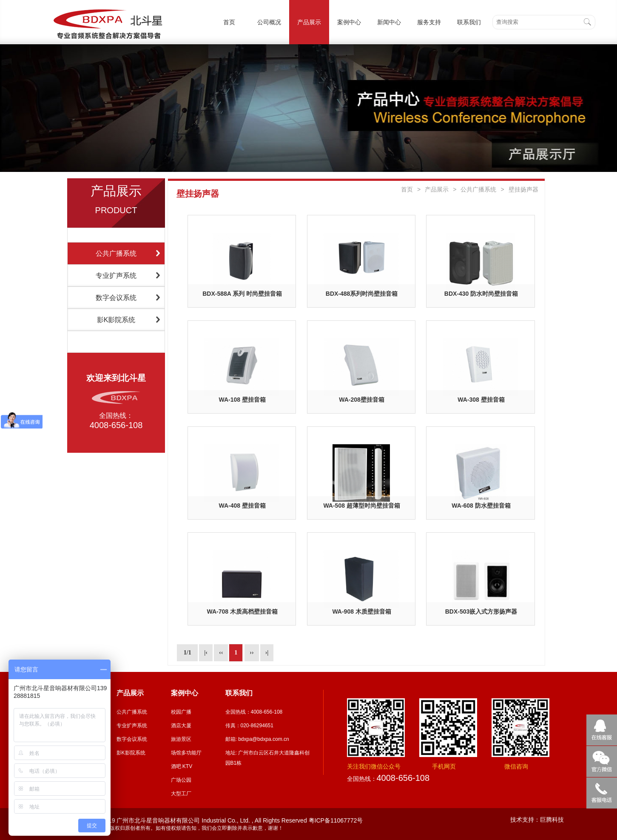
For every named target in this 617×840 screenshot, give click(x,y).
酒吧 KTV (182, 766)
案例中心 (349, 22)
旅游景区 (181, 739)
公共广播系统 (116, 253)
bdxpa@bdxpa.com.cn (264, 739)
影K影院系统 (116, 320)
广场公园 (181, 780)
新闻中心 (389, 22)
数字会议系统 (116, 298)
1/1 (187, 653)
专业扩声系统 (116, 276)
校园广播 (181, 712)
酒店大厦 (181, 726)
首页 (229, 22)
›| (267, 653)
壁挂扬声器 (523, 189)
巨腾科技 (552, 820)
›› (252, 653)
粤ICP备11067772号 (336, 820)
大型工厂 (181, 794)
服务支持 (429, 22)
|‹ (206, 653)
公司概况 (269, 22)
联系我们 (469, 22)
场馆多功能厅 (186, 753)
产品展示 (309, 22)
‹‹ (221, 653)
